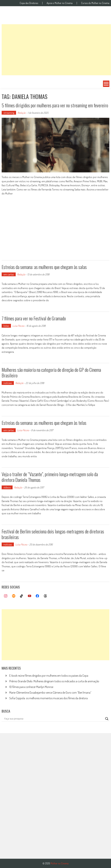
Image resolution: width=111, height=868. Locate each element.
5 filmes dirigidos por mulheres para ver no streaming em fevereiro (55, 105)
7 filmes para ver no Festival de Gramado (34, 318)
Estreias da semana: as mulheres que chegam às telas (44, 423)
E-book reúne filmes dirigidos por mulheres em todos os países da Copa (49, 676)
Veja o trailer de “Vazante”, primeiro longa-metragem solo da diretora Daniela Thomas (50, 477)
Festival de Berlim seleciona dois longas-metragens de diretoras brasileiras (53, 534)
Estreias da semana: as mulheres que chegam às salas (44, 267)
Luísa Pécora (18, 326)
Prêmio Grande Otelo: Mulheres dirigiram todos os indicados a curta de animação (54, 681)
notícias (8, 383)
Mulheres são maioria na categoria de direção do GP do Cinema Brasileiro (51, 372)
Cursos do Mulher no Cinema (95, 3)
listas (6, 326)
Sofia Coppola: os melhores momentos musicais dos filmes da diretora (48, 698)
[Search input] (54, 719)
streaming (9, 113)
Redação (22, 113)
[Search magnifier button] (107, 719)
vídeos (7, 487)
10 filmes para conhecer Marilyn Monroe (31, 687)
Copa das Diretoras (29, 3)
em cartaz (9, 274)
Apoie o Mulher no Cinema (60, 3)
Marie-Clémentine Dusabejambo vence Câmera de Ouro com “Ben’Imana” (50, 693)
